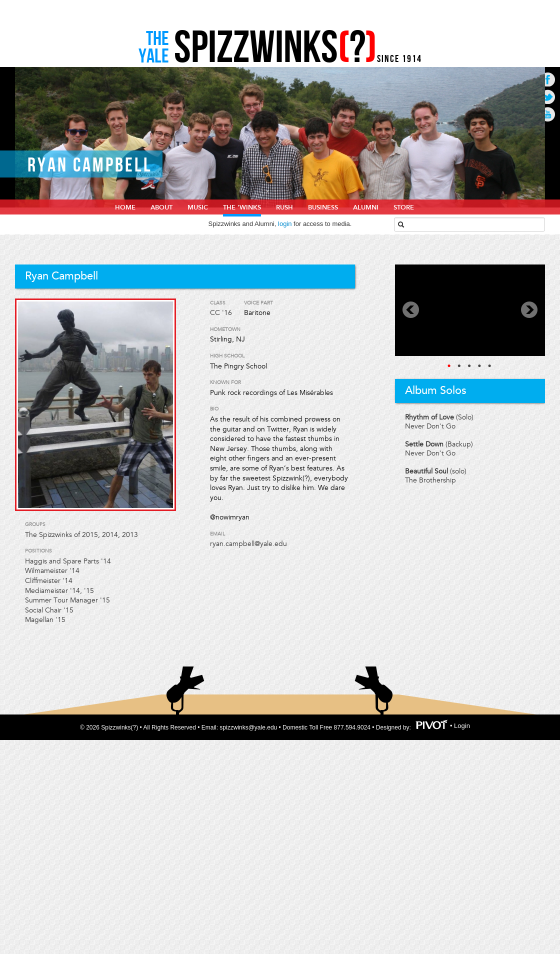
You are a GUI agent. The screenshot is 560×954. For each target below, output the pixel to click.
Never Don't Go (430, 426)
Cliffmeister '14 (49, 581)
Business (323, 207)
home (125, 207)
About (161, 207)
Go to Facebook (548, 79)
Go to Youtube (548, 114)
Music (198, 207)
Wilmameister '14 (52, 571)
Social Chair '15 (49, 610)
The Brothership (430, 480)
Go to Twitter (548, 97)
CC (215, 313)
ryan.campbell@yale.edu (248, 544)
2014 (110, 535)
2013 (130, 535)
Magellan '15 (45, 620)
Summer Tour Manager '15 (67, 600)
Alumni (366, 207)
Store (404, 207)
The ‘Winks (242, 207)
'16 (227, 313)
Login (462, 726)
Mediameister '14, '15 (59, 591)
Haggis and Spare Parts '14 (68, 561)
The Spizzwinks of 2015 (61, 535)
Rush (284, 207)
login (285, 224)
